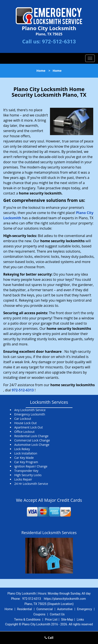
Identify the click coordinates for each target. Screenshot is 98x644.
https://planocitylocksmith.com (65, 599)
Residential (25, 609)
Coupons (39, 614)
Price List (51, 619)
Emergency (84, 609)
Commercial (44, 609)
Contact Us (57, 614)
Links (80, 619)
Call (49, 638)
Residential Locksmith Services (49, 533)
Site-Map (67, 619)
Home (41, 71)
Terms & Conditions (27, 619)
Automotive (65, 609)
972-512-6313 (59, 42)
